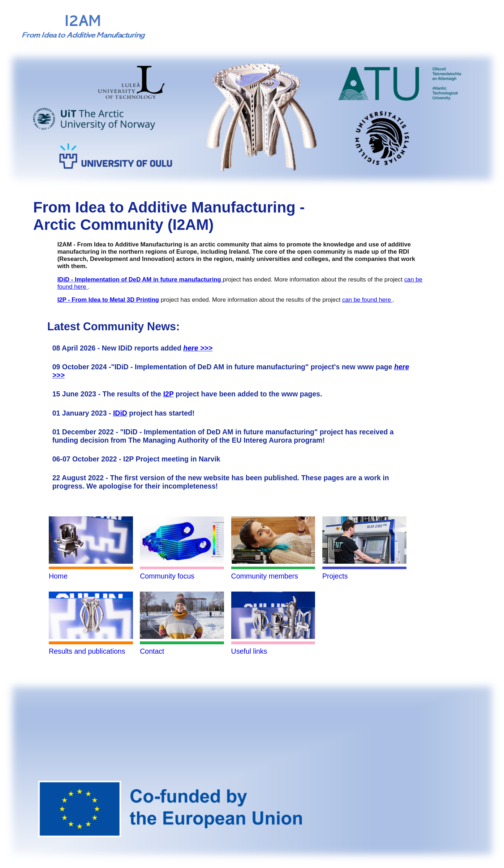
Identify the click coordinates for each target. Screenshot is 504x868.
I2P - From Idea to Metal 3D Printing (108, 300)
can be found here (367, 300)
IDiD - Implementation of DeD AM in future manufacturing (140, 280)
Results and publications (87, 651)
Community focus (167, 576)
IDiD (120, 413)
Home (58, 576)
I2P (169, 394)
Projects (335, 576)
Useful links (249, 651)
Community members (265, 576)
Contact (152, 651)
